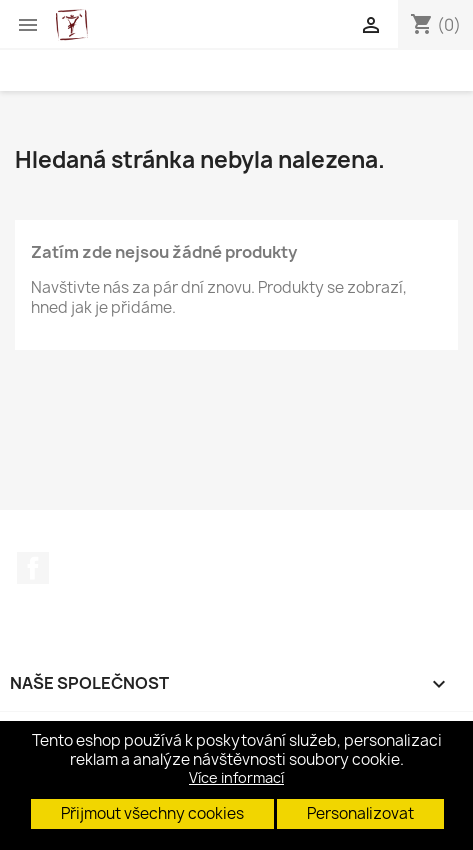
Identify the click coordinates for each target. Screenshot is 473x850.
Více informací (236, 777)
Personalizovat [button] (360, 813)
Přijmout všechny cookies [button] (152, 813)
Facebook (33, 568)
